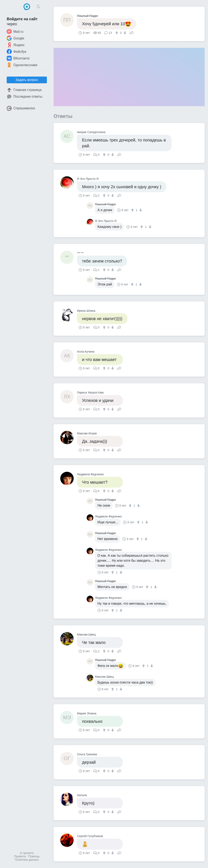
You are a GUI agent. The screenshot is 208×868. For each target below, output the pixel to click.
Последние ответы (24, 97)
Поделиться (132, 32)
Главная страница (24, 90)
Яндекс (16, 45)
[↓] (124, 33)
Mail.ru (15, 32)
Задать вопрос (27, 80)
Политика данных (27, 860)
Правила (20, 856)
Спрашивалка (21, 108)
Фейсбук (17, 52)
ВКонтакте (18, 58)
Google (15, 38)
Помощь (34, 856)
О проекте (27, 853)
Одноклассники (22, 65)
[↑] (117, 33)
